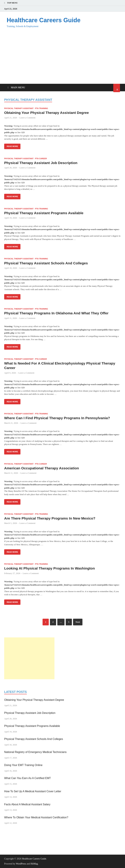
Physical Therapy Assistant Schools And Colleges (46, 263)
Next (78, 622)
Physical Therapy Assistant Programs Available (44, 213)
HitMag (34, 864)
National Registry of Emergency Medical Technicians (35, 752)
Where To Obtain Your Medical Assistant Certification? (36, 817)
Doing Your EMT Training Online (23, 765)
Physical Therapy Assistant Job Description (41, 163)
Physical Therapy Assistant (19, 108)
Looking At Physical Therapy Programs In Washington (50, 568)
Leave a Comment (27, 118)
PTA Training (41, 108)
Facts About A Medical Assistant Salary (27, 804)
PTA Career (41, 159)
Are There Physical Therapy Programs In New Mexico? (50, 518)
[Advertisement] (62, 59)
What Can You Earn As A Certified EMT (27, 778)
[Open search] (117, 88)
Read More (11, 145)
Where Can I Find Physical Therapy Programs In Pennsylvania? (57, 418)
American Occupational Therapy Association (42, 468)
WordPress (21, 864)
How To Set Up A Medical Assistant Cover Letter (33, 791)
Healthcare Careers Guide (44, 20)
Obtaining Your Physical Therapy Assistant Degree (46, 113)
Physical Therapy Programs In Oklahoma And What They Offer (56, 313)
